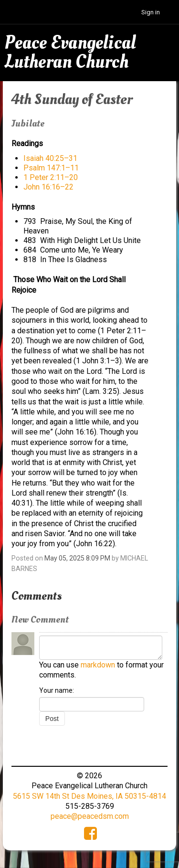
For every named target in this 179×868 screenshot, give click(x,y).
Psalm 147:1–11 (51, 168)
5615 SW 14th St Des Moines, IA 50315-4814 (89, 796)
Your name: (57, 690)
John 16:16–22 (48, 187)
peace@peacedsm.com (90, 816)
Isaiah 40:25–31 (50, 158)
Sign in (151, 12)
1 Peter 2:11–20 (51, 177)
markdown (98, 665)
